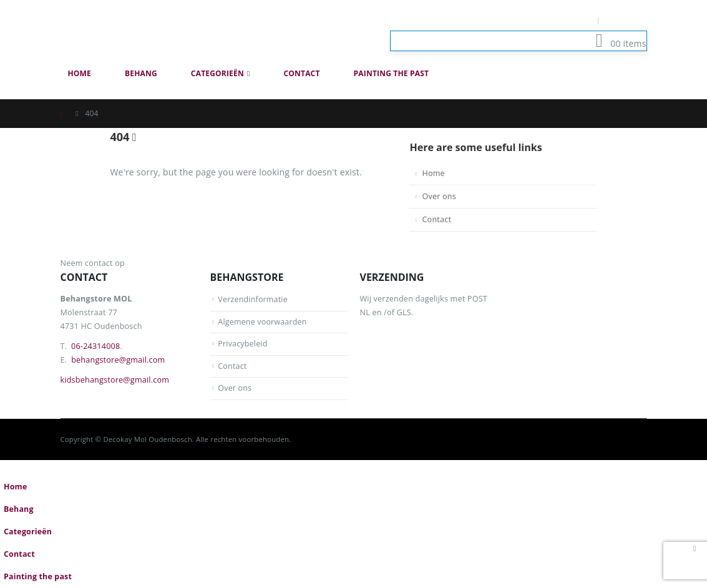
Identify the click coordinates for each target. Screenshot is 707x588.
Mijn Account (564, 20)
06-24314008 (95, 346)
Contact (301, 73)
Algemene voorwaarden (263, 322)
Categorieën (217, 73)
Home (80, 73)
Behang (141, 73)
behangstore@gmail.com (118, 360)
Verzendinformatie (253, 299)
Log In (627, 20)
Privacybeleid (243, 344)
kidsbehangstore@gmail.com (115, 380)
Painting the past (392, 73)
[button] (640, 92)
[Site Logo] (132, 31)
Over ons (439, 196)
